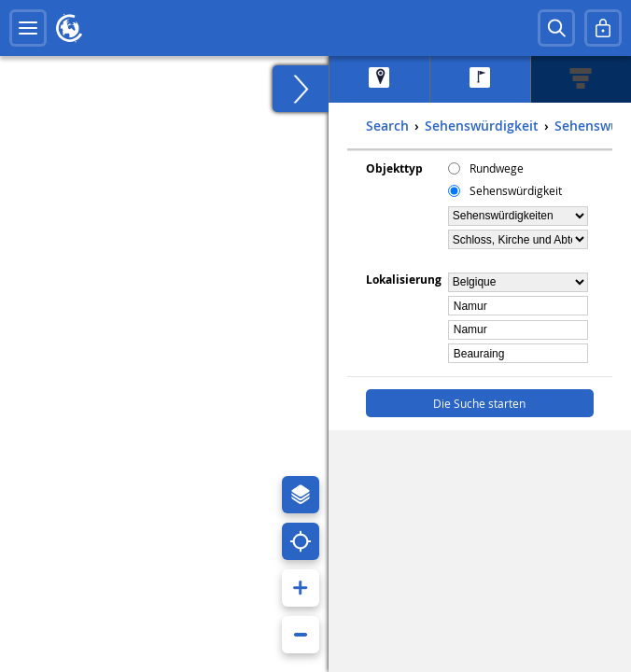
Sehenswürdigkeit (516, 190)
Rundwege (497, 168)
